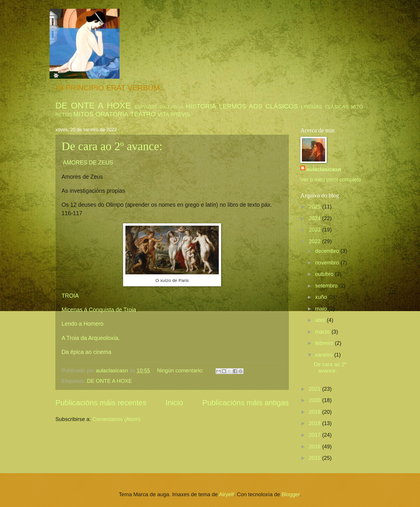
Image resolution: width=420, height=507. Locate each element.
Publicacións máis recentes (101, 403)
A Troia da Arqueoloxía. (91, 338)
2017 (315, 435)
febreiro (325, 343)
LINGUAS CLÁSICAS (325, 107)
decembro (328, 251)
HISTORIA (201, 106)
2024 (315, 218)
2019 (315, 412)
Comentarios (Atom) (117, 419)
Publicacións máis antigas (246, 403)
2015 (315, 458)
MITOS (83, 114)
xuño (322, 297)
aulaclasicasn (324, 169)
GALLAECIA (171, 107)
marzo (323, 332)
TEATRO (143, 114)
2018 (315, 423)
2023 (315, 230)
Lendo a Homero (83, 324)
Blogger (290, 494)
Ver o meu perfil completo (331, 179)
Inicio (174, 403)
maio (322, 309)
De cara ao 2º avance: (112, 146)
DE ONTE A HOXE (93, 105)
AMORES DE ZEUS (88, 163)
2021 (315, 389)
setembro (327, 286)
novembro (328, 263)
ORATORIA (112, 114)
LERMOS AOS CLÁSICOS (259, 106)
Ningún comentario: (181, 370)
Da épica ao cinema (87, 352)
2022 (315, 241)
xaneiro (325, 355)
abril (321, 320)
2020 (315, 400)
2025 (315, 207)
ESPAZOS (146, 107)
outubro (325, 274)
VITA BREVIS (174, 114)
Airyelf (226, 494)
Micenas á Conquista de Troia (99, 310)
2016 (315, 447)
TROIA (72, 296)
